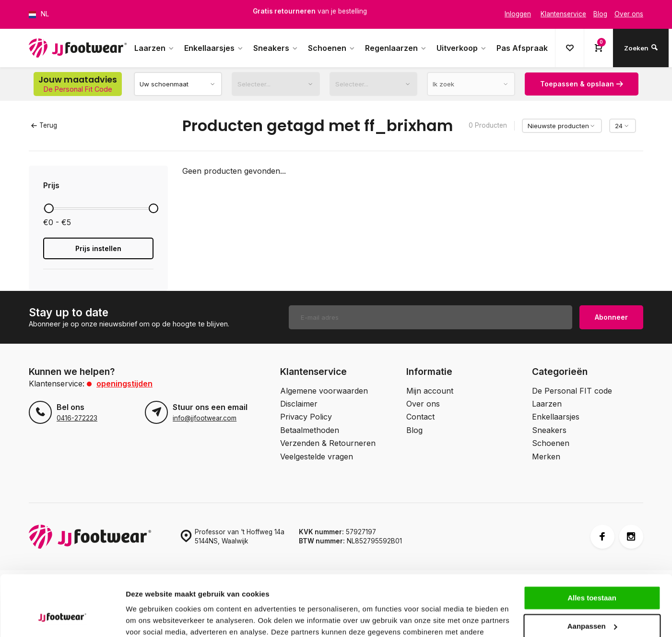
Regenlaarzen (396, 48)
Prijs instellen (98, 248)
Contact (420, 417)
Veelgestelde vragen (317, 457)
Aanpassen (592, 574)
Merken (546, 457)
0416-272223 (77, 418)
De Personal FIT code (572, 391)
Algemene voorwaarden (324, 391)
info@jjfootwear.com (205, 418)
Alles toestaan (592, 546)
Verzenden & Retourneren (328, 443)
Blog (414, 430)
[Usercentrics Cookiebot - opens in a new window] (62, 618)
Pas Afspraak (522, 48)
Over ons (423, 404)
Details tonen (148, 618)
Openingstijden (124, 384)
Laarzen (154, 48)
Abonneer (611, 317)
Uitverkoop (462, 48)
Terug (44, 125)
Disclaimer (299, 404)
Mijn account (430, 391)
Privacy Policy (306, 417)
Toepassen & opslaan (582, 84)
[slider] (49, 208)
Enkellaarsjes (214, 48)
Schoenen (332, 48)
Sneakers (276, 48)
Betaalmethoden (310, 430)
